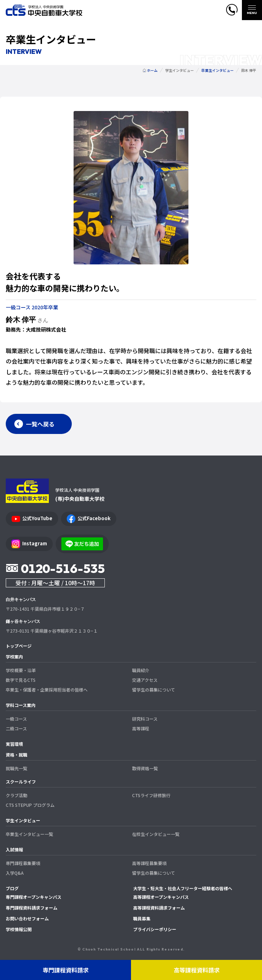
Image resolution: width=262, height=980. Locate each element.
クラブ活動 (17, 795)
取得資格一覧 (145, 768)
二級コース (16, 728)
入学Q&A (15, 873)
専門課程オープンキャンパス (34, 897)
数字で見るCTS (21, 680)
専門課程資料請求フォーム (32, 908)
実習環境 (14, 744)
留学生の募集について (154, 690)
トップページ (19, 646)
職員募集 (142, 918)
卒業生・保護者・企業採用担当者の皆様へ (47, 690)
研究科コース (145, 719)
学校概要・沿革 (21, 670)
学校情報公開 (19, 929)
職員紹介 (141, 670)
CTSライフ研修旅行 (151, 795)
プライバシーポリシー (155, 929)
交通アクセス (145, 680)
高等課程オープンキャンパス (161, 897)
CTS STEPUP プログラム (30, 805)
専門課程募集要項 (23, 863)
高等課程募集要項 (149, 863)
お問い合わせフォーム (27, 918)
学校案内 (14, 657)
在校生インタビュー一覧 (156, 834)
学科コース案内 (21, 705)
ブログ (12, 888)
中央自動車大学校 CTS (44, 10)
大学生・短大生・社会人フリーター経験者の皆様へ (183, 888)
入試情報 (14, 849)
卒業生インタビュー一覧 (29, 834)
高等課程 (141, 728)
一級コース (16, 719)
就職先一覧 (17, 768)
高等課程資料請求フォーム (159, 908)
